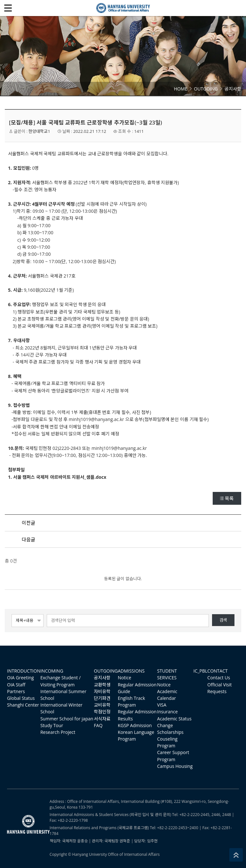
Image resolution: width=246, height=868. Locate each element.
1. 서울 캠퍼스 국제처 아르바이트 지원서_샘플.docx (57, 477)
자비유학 (102, 691)
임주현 (152, 841)
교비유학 (102, 705)
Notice (125, 678)
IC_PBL (201, 671)
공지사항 (102, 678)
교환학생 (102, 685)
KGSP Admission (135, 725)
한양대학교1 (39, 131)
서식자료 (102, 719)
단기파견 (102, 698)
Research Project (58, 732)
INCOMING (52, 671)
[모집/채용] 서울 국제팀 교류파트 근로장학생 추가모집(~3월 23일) (86, 122)
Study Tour (52, 725)
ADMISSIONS (131, 671)
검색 (223, 620)
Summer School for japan (67, 719)
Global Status (21, 698)
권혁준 (125, 841)
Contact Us (219, 678)
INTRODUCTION (24, 671)
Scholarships (170, 732)
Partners (16, 691)
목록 (227, 498)
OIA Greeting (20, 678)
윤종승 (82, 841)
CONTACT (217, 671)
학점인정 (102, 712)
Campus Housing (175, 766)
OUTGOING (106, 671)
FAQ (98, 725)
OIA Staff (16, 685)
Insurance (168, 712)
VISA (162, 705)
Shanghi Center (23, 705)
